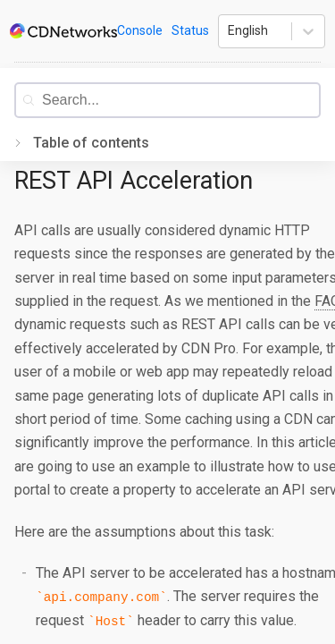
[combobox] (180, 100)
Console (140, 30)
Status (190, 30)
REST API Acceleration (134, 181)
